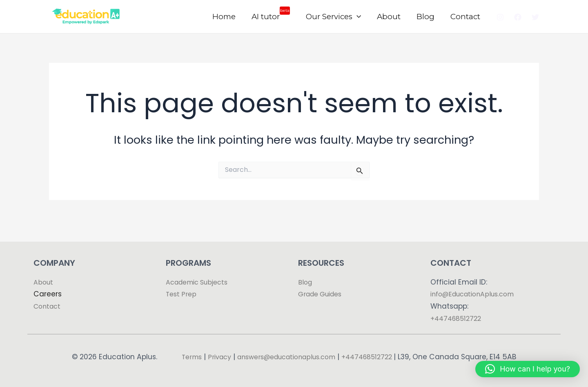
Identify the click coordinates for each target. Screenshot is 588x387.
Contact (466, 17)
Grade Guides (323, 282)
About (390, 17)
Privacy (220, 345)
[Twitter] (535, 17)
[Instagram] (500, 17)
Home (228, 17)
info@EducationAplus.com (477, 282)
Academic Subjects (200, 270)
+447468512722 (458, 306)
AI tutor (274, 14)
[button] (359, 17)
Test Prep (182, 282)
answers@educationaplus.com (294, 345)
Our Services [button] (336, 17)
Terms (190, 345)
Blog (427, 17)
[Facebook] (518, 17)
